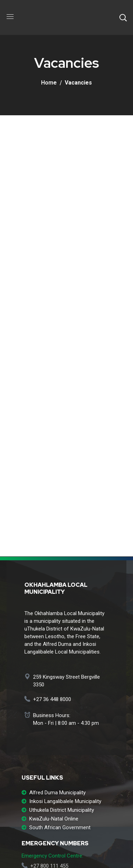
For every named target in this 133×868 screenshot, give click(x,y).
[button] (123, 17)
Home (49, 83)
